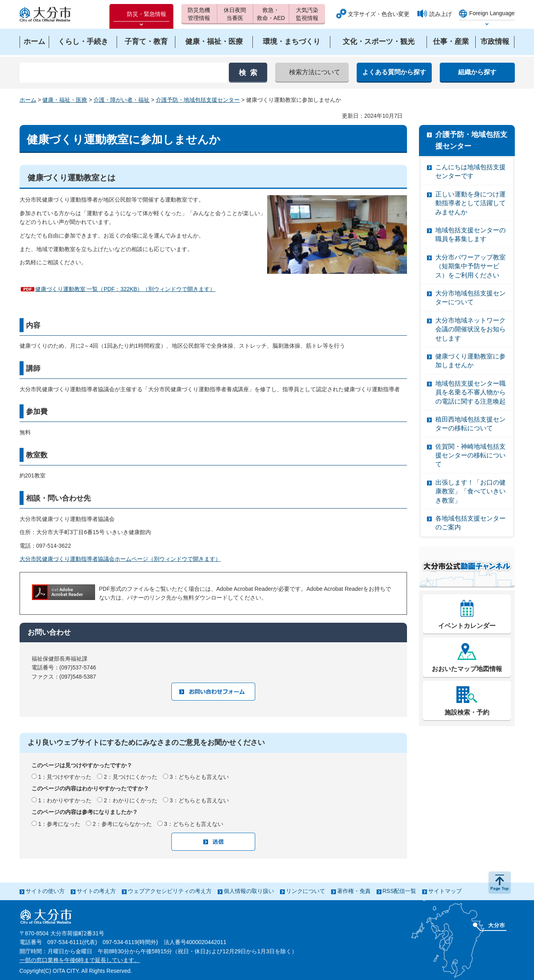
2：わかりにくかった (131, 800)
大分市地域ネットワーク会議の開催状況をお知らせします (470, 329)
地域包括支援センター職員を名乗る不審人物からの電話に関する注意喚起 (470, 392)
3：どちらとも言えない (199, 777)
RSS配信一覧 (400, 891)
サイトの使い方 (45, 891)
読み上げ (441, 14)
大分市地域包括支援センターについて (470, 298)
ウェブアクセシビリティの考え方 (170, 891)
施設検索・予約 (467, 712)
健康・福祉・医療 (65, 100)
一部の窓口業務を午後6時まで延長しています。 (80, 960)
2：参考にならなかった (122, 824)
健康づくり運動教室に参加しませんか (470, 361)
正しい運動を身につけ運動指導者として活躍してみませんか (470, 203)
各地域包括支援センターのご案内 (470, 523)
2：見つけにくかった (131, 777)
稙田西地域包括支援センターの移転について (470, 424)
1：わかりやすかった (65, 800)
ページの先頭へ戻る (500, 883)
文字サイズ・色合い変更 (379, 14)
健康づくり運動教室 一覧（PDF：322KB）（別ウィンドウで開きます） (125, 289)
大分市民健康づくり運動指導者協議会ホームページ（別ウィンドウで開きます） (120, 559)
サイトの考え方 (96, 891)
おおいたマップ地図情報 (467, 669)
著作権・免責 (354, 891)
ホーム (28, 100)
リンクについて (306, 891)
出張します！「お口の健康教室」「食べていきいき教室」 (470, 491)
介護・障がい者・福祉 (121, 100)
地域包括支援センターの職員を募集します (470, 235)
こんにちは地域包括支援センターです (470, 171)
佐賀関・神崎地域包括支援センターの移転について (470, 455)
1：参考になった (59, 824)
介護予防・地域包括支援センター (198, 100)
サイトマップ (445, 891)
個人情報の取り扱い (249, 891)
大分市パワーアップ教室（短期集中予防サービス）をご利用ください (470, 266)
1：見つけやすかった (65, 777)
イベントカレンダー (467, 626)
